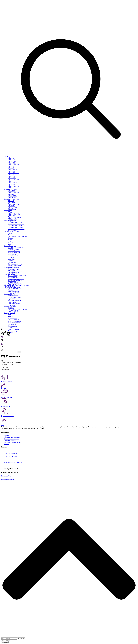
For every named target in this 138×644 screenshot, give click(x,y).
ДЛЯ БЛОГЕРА (9, 295)
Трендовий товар (10, 287)
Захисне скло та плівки (12, 231)
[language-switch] (2, 348)
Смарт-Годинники (10, 306)
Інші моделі (8, 210)
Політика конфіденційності (13, 442)
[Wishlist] (2, 338)
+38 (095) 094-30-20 (11, 456)
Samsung (7, 189)
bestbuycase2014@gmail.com (13, 463)
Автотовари (8, 274)
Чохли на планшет (10, 221)
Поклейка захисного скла (12, 437)
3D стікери (8, 285)
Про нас (7, 436)
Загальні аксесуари (10, 246)
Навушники (8, 268)
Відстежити (21, 638)
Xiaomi (7, 199)
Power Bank (8, 294)
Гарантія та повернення (12, 439)
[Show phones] (2, 330)
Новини (7, 444)
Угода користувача (10, 441)
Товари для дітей (10, 313)
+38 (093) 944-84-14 (11, 453)
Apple (6, 156)
